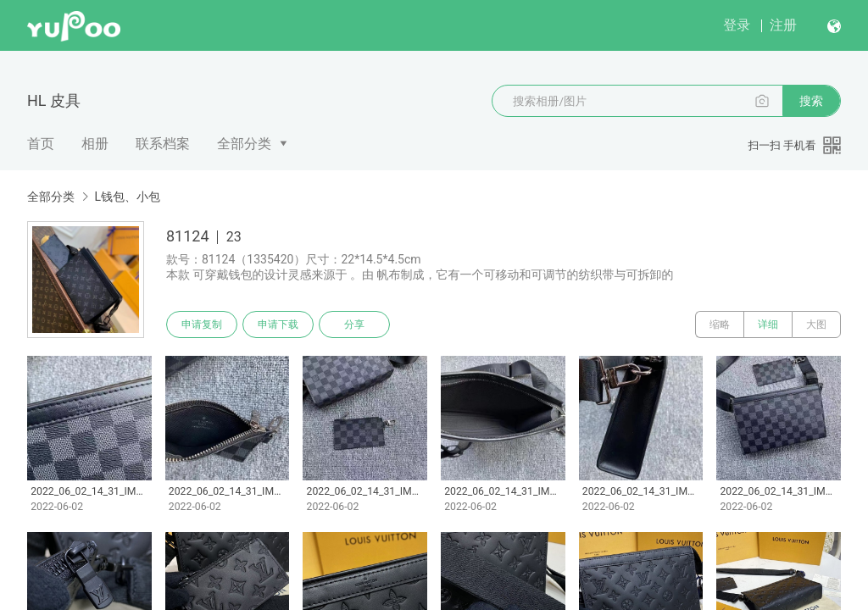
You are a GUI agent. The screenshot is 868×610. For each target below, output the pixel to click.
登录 (737, 25)
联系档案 (163, 144)
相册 (95, 144)
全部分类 (244, 144)
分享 (354, 324)
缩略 (720, 324)
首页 (41, 144)
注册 (783, 25)
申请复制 (202, 324)
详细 (768, 324)
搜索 (811, 101)
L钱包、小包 (127, 197)
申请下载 (278, 324)
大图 (816, 324)
